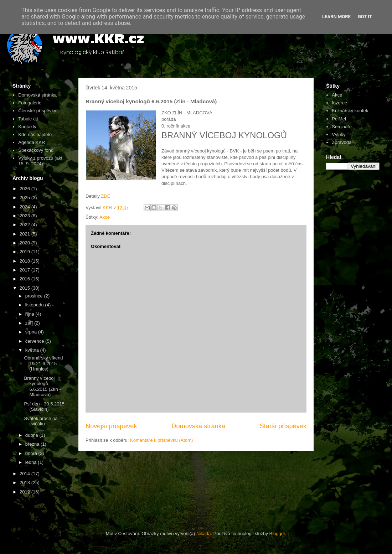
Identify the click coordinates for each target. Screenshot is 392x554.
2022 (25, 225)
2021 (25, 234)
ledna (32, 462)
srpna (32, 332)
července (35, 341)
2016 (25, 279)
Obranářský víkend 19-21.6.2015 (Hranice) (43, 363)
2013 (25, 483)
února (32, 453)
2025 (25, 198)
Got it (365, 17)
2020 (25, 243)
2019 (25, 252)
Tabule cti (28, 119)
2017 (25, 270)
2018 (25, 261)
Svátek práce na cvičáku (41, 421)
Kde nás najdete (35, 134)
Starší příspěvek (283, 426)
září (30, 323)
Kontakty (27, 127)
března (33, 444)
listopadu (35, 305)
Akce (105, 217)
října (30, 314)
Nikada (203, 534)
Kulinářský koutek (350, 111)
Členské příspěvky (37, 111)
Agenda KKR (32, 142)
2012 (25, 492)
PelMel (339, 119)
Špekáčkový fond (36, 150)
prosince (35, 296)
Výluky (339, 134)
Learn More (336, 17)
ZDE (105, 196)
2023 (25, 216)
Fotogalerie (30, 103)
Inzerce (339, 103)
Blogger (277, 534)
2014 (25, 474)
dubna (32, 435)
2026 (25, 189)
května (33, 350)
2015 (25, 288)
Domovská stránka (198, 426)
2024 (25, 207)
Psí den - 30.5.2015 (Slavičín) (44, 407)
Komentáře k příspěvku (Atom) (161, 440)
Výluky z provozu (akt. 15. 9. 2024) (41, 161)
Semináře (342, 127)
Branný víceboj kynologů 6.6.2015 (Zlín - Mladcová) (42, 387)
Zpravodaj (342, 142)
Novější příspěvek (111, 426)
